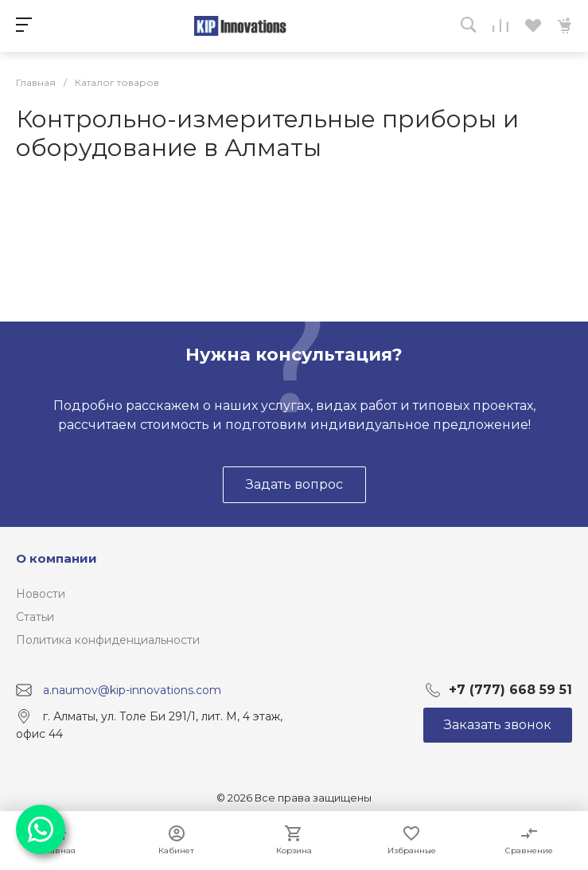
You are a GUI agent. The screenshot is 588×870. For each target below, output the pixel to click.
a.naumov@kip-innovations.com (132, 689)
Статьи (35, 617)
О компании (56, 558)
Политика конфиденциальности (108, 640)
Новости (41, 594)
